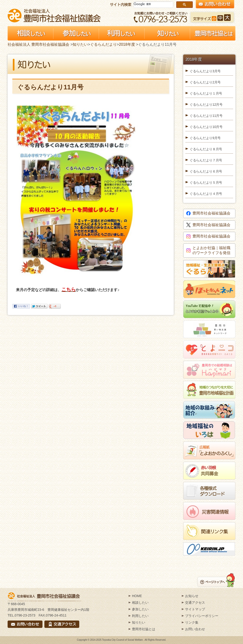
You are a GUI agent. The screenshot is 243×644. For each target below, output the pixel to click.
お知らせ (192, 596)
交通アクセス (195, 603)
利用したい (140, 616)
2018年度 (127, 44)
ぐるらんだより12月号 (206, 105)
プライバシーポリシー (202, 616)
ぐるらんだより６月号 (206, 171)
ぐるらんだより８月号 (206, 149)
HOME (137, 596)
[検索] (152, 4)
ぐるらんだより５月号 (206, 183)
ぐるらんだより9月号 (205, 138)
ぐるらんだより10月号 (206, 127)
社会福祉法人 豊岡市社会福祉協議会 (54, 16)
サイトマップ (195, 609)
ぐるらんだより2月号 (205, 82)
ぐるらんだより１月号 (206, 93)
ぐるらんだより (103, 44)
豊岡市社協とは (144, 629)
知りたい (80, 44)
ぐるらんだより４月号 (206, 194)
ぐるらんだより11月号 (206, 116)
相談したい (140, 603)
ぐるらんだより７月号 (206, 160)
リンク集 (192, 622)
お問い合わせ (195, 629)
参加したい (140, 609)
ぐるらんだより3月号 (205, 71)
